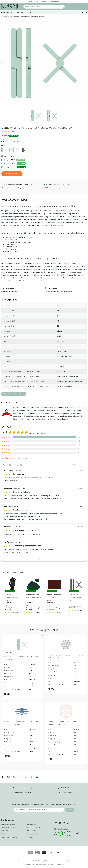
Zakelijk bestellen (33, 834)
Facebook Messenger (24, 793)
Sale (30, 12)
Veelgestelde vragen (9, 828)
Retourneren (31, 824)
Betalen (4, 834)
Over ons (30, 837)
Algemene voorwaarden (39, 864)
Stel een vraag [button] (22, 458)
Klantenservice (81, 12)
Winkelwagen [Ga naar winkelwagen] (85, 7)
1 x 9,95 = (9, 156)
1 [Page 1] (43, 559)
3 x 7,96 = (15, 164)
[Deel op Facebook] (25, 777)
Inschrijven (70, 810)
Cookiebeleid (61, 864)
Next (87, 63)
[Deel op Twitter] (20, 777)
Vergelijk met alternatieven (14, 394)
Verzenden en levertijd (9, 837)
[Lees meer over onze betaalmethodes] (31, 853)
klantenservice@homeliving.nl (24, 788)
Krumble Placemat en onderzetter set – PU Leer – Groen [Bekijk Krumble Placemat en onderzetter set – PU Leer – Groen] (33, 595)
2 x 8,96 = (15, 160)
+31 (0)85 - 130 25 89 (67, 788)
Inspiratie (20, 12)
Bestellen (5, 831)
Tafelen (11, 17)
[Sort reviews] (79, 464)
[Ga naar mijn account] (82, 7)
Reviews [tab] (6, 465)
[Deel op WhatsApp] (37, 777)
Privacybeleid (52, 864)
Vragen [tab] (17, 465)
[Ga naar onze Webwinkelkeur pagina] (54, 1)
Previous (1, 63)
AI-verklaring (27, 864)
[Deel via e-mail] (31, 777)
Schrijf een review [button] (8, 458)
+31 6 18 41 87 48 (67, 793)
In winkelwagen (14, 174)
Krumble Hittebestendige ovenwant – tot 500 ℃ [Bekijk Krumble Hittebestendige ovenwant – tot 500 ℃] (12, 595)
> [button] (49, 559)
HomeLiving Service (8, 824)
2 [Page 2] (45, 559)
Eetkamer (6, 17)
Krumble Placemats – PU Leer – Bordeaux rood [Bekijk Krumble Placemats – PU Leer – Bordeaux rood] (55, 595)
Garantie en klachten (34, 828)
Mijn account (31, 831)
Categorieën (6, 12)
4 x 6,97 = (15, 167)
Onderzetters (46, 281)
